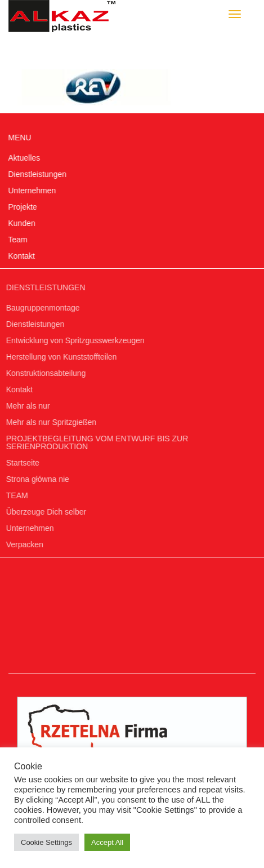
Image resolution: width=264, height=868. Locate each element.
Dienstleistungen (37, 174)
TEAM (15, 495)
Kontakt (21, 256)
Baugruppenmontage (41, 308)
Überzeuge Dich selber (44, 512)
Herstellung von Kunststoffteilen (60, 357)
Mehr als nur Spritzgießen (50, 422)
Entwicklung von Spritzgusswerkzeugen (74, 340)
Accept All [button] (107, 842)
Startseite (21, 463)
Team (17, 240)
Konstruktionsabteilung (44, 373)
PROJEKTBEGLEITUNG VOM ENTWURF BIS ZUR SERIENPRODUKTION (96, 442)
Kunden (21, 223)
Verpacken (23, 544)
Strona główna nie (36, 479)
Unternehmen (32, 191)
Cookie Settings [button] (46, 842)
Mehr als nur (26, 406)
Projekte (22, 207)
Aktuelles (24, 158)
